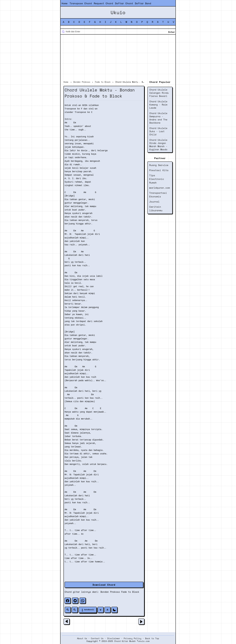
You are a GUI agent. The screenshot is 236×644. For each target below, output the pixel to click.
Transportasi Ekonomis (158, 195)
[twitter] (75, 601)
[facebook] (68, 601)
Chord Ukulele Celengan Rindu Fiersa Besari (159, 93)
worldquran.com (159, 188)
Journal (154, 202)
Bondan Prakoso (110, 592)
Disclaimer (114, 638)
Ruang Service (159, 165)
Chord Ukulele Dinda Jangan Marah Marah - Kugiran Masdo (158, 145)
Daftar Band (143, 3)
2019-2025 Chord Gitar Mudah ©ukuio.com (126, 641)
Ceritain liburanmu (156, 209)
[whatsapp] (83, 601)
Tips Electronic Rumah (157, 179)
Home (64, 3)
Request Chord (103, 3)
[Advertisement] (118, 58)
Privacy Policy (133, 638)
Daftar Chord (124, 3)
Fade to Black (130, 592)
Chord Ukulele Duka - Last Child (158, 131)
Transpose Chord (81, 3)
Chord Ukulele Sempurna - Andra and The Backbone (158, 118)
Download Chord (104, 585)
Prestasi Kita (159, 170)
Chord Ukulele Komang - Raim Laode (158, 105)
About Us (82, 638)
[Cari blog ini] (118, 32)
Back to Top (152, 638)
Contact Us (97, 638)
